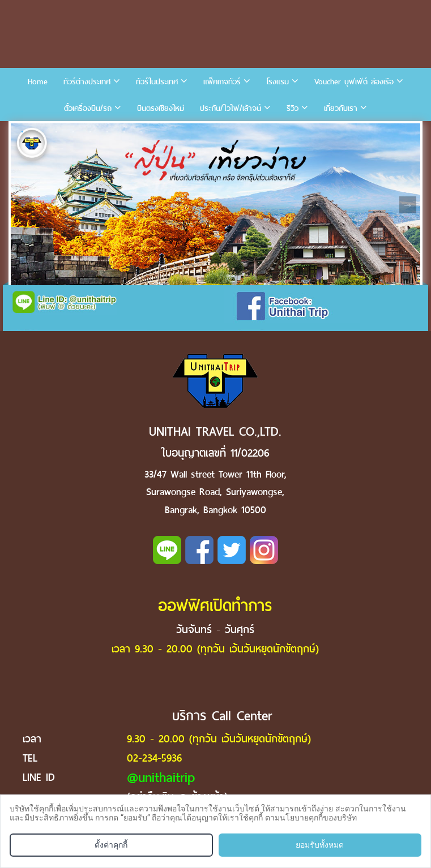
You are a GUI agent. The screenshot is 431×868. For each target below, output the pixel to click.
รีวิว (293, 108)
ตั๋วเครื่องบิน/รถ (88, 108)
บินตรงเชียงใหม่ (161, 108)
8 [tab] (141, 132)
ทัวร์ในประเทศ (157, 82)
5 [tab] (90, 132)
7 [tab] (124, 132)
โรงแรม (278, 82)
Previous (23, 205)
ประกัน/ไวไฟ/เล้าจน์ (231, 108)
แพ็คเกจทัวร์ (222, 82)
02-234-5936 (154, 758)
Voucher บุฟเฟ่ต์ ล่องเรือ (354, 82)
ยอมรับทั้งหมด (320, 845)
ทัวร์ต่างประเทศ (87, 82)
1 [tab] (22, 132)
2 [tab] (39, 132)
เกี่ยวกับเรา (341, 108)
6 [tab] (107, 132)
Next (408, 205)
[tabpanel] (215, 205)
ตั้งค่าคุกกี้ (111, 845)
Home (38, 82)
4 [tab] (73, 132)
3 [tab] (56, 132)
